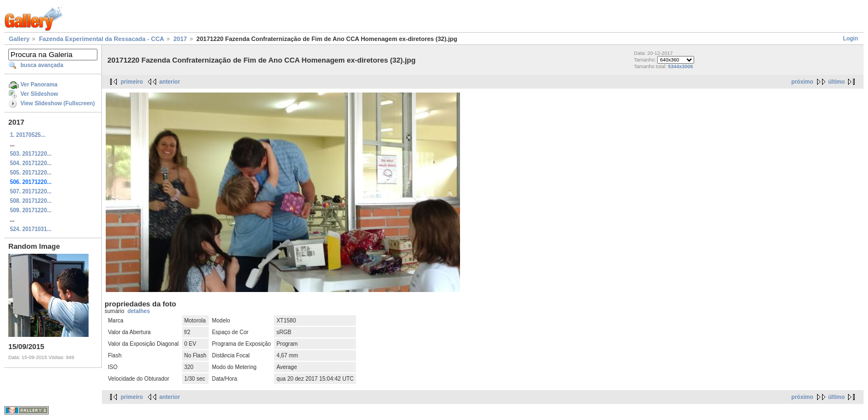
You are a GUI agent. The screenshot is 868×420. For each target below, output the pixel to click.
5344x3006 (681, 66)
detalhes (139, 311)
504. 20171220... (31, 163)
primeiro (132, 82)
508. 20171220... (31, 201)
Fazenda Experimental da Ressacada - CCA (101, 39)
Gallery (19, 39)
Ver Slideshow (39, 94)
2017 (180, 39)
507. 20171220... (31, 191)
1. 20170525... (28, 135)
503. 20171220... (31, 154)
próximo (802, 82)
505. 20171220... (31, 173)
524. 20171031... (31, 229)
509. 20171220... (31, 210)
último (836, 82)
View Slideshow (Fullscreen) (58, 103)
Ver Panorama (39, 84)
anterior (170, 82)
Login (851, 39)
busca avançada (42, 65)
